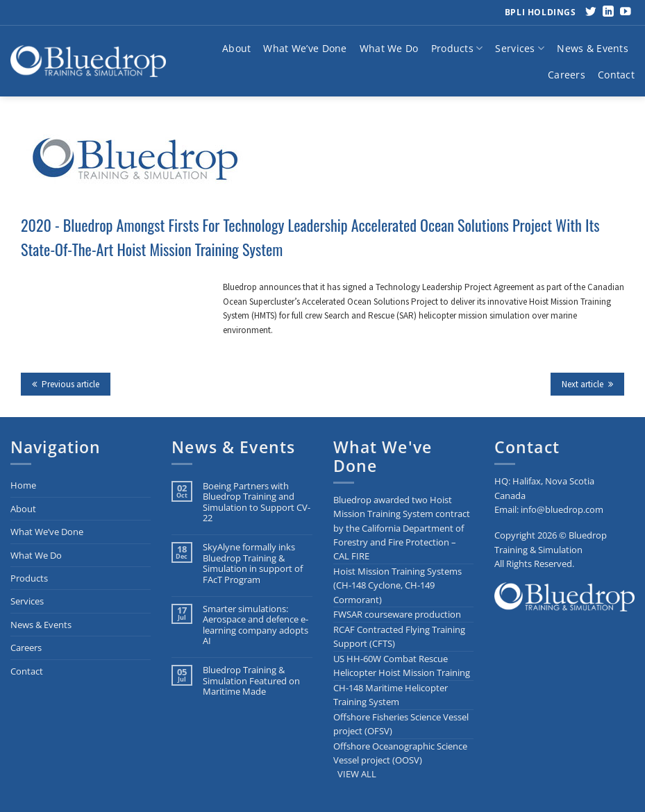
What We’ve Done (305, 48)
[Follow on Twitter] (591, 12)
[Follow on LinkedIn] (608, 12)
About (236, 48)
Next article (587, 384)
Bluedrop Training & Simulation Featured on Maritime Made (251, 681)
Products (457, 49)
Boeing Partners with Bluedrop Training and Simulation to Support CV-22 (257, 502)
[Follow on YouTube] (626, 12)
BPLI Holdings (541, 12)
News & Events (593, 48)
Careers (567, 75)
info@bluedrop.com (562, 509)
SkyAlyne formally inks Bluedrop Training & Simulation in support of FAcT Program (253, 563)
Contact (616, 75)
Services (520, 49)
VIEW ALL (357, 774)
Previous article (66, 384)
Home (23, 485)
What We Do (389, 48)
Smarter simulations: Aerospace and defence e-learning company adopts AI (256, 625)
